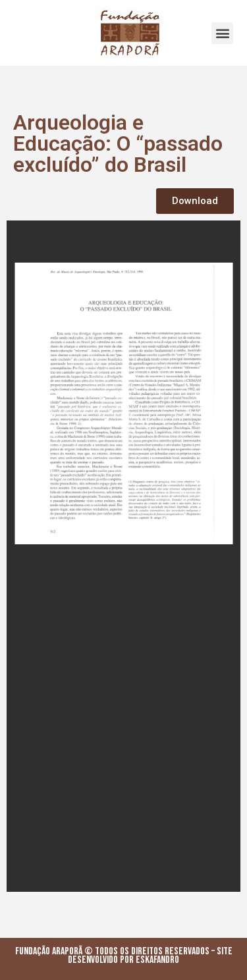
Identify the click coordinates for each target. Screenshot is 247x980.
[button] (222, 33)
